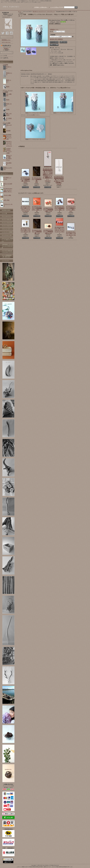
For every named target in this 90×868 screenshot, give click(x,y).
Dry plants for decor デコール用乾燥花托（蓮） (37, 232)
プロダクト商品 (7, 195)
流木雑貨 (8, 131)
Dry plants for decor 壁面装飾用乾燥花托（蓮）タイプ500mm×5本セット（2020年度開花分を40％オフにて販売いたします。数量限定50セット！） (48, 175)
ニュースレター (6, 261)
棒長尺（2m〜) (9, 81)
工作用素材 (5, 65)
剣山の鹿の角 (9, 164)
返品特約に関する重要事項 (56, 39)
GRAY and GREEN (7, 135)
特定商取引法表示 (6, 210)
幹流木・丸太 (9, 105)
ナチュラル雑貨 (6, 123)
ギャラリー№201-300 (7, 226)
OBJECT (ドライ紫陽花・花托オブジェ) (9, 158)
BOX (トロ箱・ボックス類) (9, 138)
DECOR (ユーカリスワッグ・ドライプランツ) (9, 144)
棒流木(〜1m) (9, 68)
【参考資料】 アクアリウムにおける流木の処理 (7, 246)
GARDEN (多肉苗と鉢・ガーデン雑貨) (9, 151)
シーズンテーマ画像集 (7, 232)
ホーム (20, 12)
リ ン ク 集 (4, 213)
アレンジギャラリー (7, 216)
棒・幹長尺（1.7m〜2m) (7, 178)
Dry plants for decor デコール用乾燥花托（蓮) (48, 232)
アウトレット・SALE (8, 205)
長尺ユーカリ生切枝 (8, 184)
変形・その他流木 (9, 114)
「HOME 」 (6, 48)
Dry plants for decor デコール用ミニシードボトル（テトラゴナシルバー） (59, 230)
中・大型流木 (9, 119)
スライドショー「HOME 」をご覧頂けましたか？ (7, 240)
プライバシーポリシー (7, 229)
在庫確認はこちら (54, 30)
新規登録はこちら (6, 40)
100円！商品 (6, 200)
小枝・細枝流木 (9, 95)
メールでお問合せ (55, 7)
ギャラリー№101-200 (7, 223)
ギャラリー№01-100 (7, 220)
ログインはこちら (6, 42)
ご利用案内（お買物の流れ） (41, 7)
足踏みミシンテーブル (8, 169)
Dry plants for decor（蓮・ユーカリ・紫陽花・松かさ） (8, 190)
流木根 (8, 109)
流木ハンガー (9, 126)
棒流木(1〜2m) (9, 74)
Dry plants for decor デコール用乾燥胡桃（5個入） (48, 210)
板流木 (8, 87)
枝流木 (8, 100)
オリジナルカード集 (7, 235)
